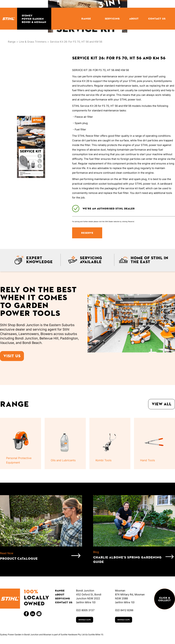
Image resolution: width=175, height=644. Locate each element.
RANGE (86, 19)
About (60, 594)
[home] (9, 19)
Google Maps (85, 620)
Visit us (12, 356)
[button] (88, 19)
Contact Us (64, 602)
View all (162, 404)
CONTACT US (157, 19)
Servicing (62, 598)
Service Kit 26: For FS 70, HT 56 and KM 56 (76, 42)
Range (12, 42)
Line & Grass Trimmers (33, 42)
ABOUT (134, 19)
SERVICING (112, 19)
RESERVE (87, 233)
